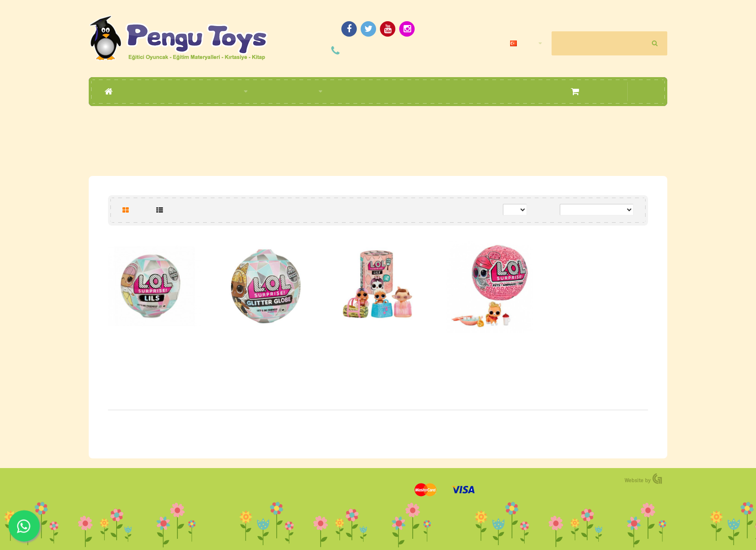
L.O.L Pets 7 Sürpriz (490, 347)
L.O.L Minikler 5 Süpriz (378, 347)
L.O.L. (409, 125)
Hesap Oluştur (649, 17)
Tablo (136, 209)
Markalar (381, 125)
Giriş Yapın (613, 17)
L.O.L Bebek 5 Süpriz (155, 347)
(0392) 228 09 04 (387, 50)
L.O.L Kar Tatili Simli (266, 347)
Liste (169, 209)
